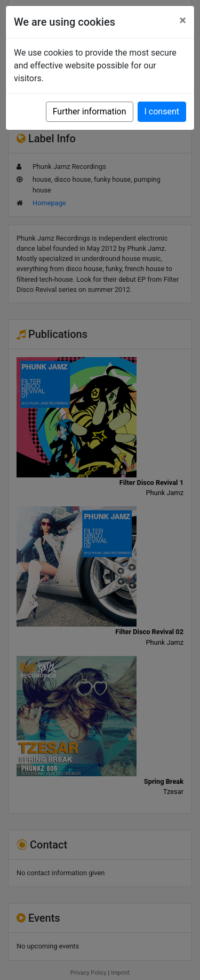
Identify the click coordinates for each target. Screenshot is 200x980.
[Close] (183, 20)
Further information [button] (90, 111)
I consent (162, 111)
